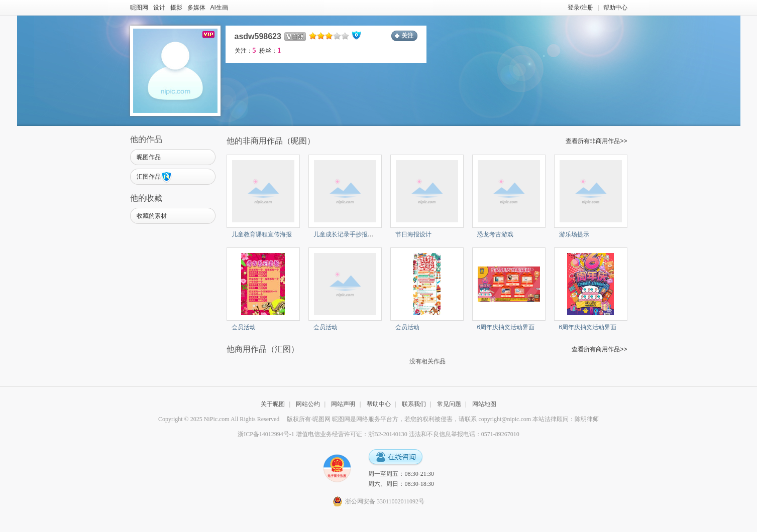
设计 (159, 8)
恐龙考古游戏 (495, 234)
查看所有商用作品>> (599, 349)
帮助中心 (615, 8)
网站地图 (484, 404)
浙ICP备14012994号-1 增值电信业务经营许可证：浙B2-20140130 (322, 434)
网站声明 (343, 404)
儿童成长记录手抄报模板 (347, 234)
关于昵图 (273, 404)
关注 (407, 36)
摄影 (176, 8)
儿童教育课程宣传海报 (262, 234)
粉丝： (270, 51)
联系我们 (414, 404)
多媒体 (196, 8)
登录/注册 (580, 8)
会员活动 (244, 327)
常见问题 (449, 404)
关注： (245, 51)
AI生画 (219, 8)
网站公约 (308, 404)
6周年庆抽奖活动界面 (506, 327)
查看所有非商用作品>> (596, 141)
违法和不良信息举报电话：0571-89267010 (464, 434)
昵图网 (139, 8)
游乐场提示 (574, 234)
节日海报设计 (413, 234)
